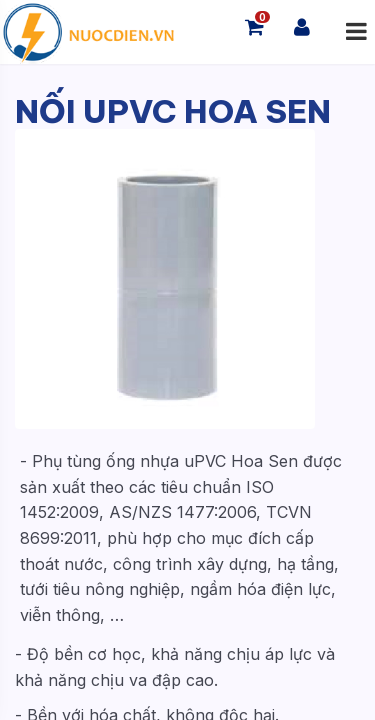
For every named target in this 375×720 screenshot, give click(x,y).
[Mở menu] (356, 32)
